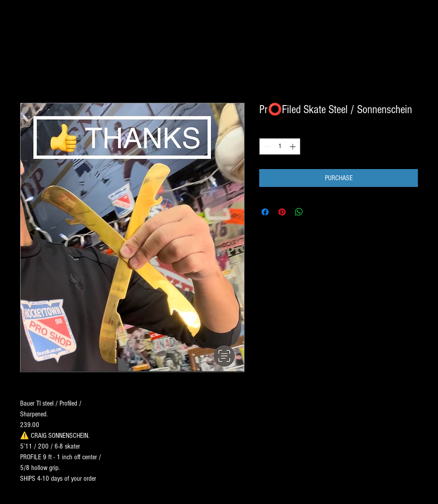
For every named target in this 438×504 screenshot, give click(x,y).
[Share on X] (316, 212)
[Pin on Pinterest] (282, 212)
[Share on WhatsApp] (299, 212)
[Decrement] (266, 146)
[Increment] (293, 146)
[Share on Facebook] (265, 212)
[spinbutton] (280, 146)
